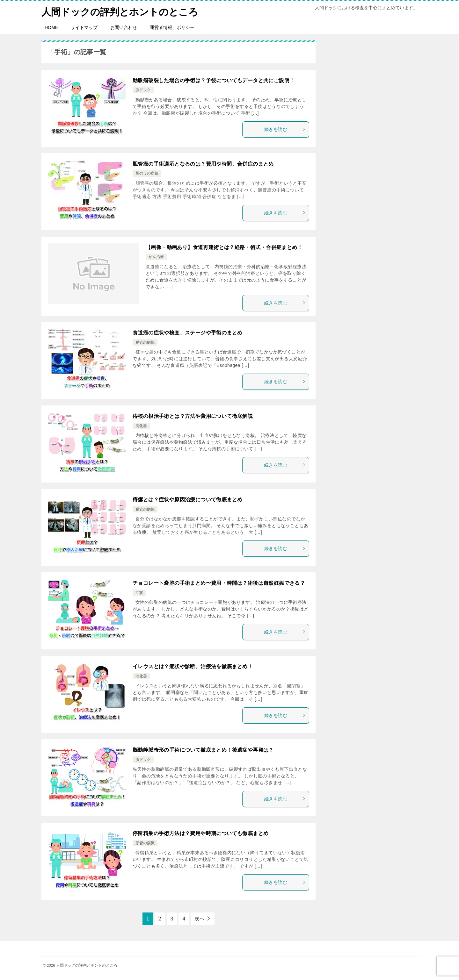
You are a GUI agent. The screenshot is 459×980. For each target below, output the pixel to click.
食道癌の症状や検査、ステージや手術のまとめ (187, 332)
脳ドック (143, 90)
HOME (51, 27)
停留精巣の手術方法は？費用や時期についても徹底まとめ (200, 833)
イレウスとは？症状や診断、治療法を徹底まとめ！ (193, 666)
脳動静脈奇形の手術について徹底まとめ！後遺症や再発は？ (203, 750)
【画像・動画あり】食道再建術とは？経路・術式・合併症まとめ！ (224, 247)
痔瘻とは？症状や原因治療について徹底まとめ (187, 499)
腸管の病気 (145, 342)
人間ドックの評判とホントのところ (120, 11)
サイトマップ (84, 27)
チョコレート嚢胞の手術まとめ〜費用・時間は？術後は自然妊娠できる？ (219, 583)
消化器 (141, 426)
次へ (200, 918)
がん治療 (156, 257)
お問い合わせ (124, 27)
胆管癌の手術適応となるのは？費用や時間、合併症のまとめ (203, 164)
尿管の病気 (145, 843)
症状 (139, 592)
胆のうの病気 (147, 173)
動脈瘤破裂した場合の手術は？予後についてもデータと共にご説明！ (214, 80)
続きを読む (285, 129)
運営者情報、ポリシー (172, 27)
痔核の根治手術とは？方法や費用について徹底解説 (193, 416)
